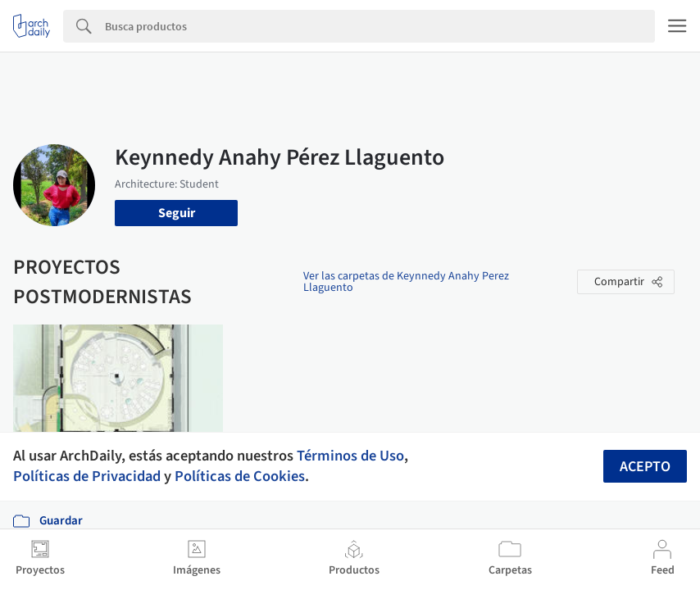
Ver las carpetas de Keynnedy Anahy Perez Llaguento (406, 282)
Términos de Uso (350, 456)
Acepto (645, 467)
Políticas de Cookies (240, 476)
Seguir (177, 213)
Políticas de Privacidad (87, 476)
